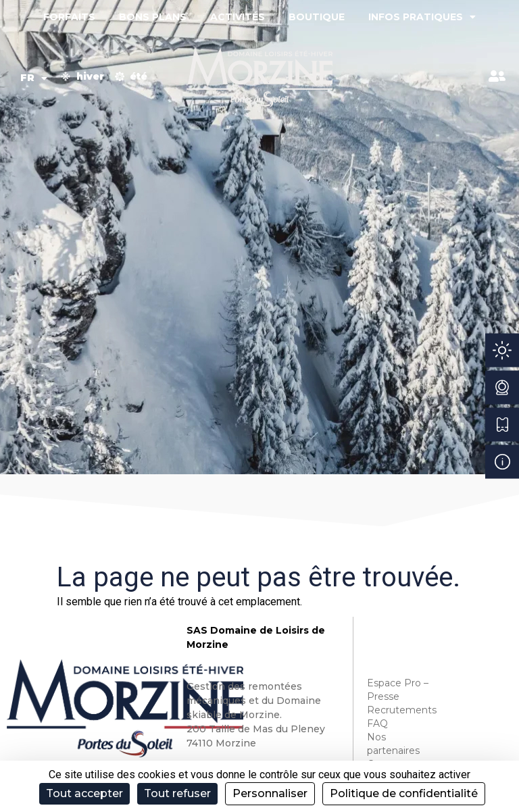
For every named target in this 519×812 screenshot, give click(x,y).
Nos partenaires (393, 744)
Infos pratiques (422, 17)
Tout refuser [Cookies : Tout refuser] (177, 793)
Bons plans (153, 17)
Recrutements (400, 710)
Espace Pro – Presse (398, 690)
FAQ (377, 724)
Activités (238, 17)
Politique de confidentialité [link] (404, 793)
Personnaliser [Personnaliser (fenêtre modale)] (270, 793)
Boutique (317, 17)
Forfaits (69, 17)
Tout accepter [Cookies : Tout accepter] (84, 793)
